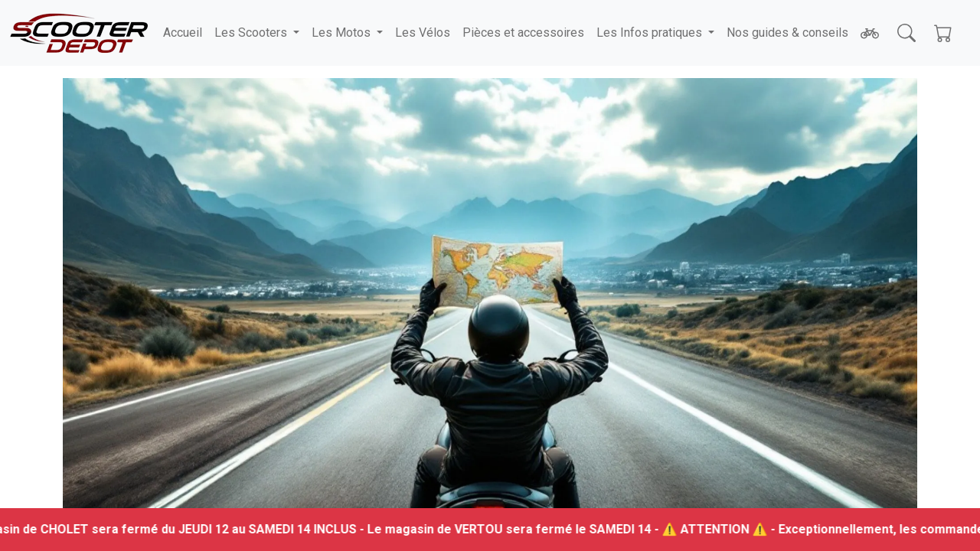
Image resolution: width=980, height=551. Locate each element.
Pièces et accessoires (523, 33)
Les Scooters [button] (252, 33)
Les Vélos (423, 33)
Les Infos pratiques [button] (651, 33)
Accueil (183, 33)
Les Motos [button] (343, 33)
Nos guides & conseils (787, 33)
